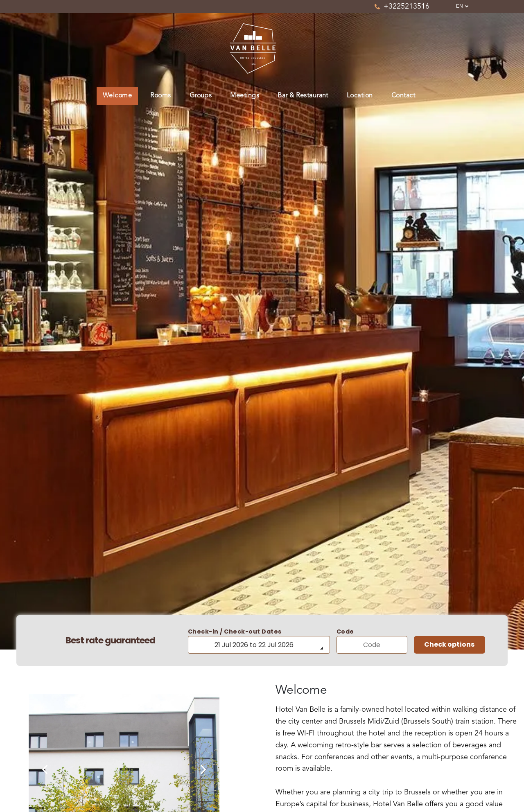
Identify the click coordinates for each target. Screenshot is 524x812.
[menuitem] (120, 96)
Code (345, 632)
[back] (45, 770)
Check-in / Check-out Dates (235, 632)
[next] (203, 770)
